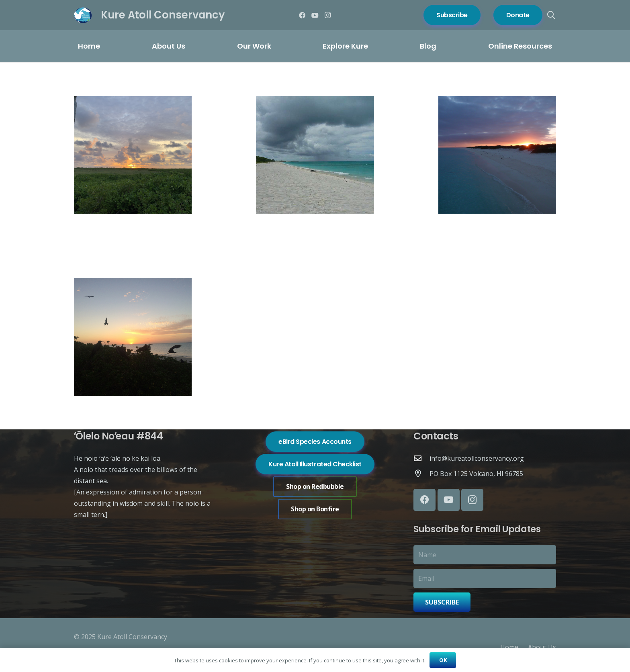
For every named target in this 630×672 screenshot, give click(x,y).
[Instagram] (328, 15)
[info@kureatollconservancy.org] (421, 458)
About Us (542, 647)
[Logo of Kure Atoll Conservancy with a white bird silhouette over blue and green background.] (83, 15)
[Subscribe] (452, 15)
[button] (551, 15)
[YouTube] (315, 15)
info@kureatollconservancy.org (477, 458)
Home (509, 647)
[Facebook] (302, 15)
